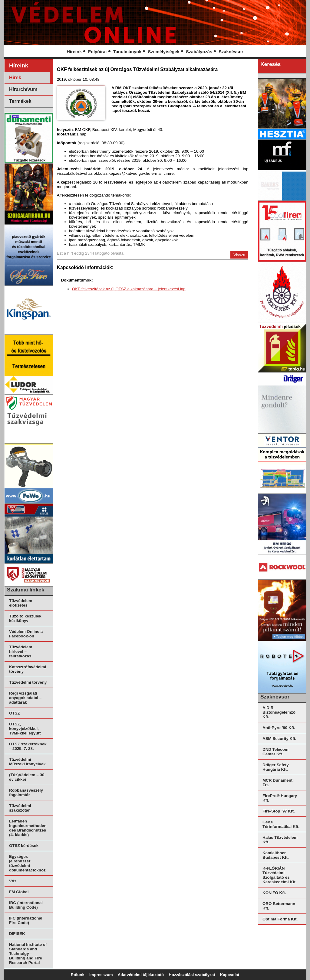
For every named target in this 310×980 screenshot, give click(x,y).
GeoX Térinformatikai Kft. (281, 824)
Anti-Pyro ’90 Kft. (279, 728)
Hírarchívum (23, 89)
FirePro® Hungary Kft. (280, 798)
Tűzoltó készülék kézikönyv (25, 618)
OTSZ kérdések (24, 846)
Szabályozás (199, 52)
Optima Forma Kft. (280, 919)
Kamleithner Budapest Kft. (276, 855)
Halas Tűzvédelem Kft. (280, 840)
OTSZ (15, 713)
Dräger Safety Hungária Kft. (276, 767)
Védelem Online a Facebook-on (26, 634)
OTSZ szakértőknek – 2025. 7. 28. (28, 746)
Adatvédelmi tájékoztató (141, 975)
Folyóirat (97, 52)
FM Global (19, 892)
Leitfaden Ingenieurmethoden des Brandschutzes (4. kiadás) (28, 828)
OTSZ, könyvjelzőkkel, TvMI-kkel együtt (25, 729)
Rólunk (78, 975)
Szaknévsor (231, 52)
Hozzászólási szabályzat (192, 975)
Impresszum (101, 975)
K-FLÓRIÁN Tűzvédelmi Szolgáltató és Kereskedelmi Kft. (280, 875)
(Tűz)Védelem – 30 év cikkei (27, 777)
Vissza (239, 255)
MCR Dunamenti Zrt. (278, 783)
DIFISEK (17, 934)
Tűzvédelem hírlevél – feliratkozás (21, 651)
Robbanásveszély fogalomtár (26, 793)
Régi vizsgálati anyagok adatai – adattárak (25, 698)
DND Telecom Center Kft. (275, 752)
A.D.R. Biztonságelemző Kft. (279, 712)
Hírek (15, 78)
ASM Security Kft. (279, 739)
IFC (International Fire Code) (26, 920)
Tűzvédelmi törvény (28, 682)
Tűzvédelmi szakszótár (20, 808)
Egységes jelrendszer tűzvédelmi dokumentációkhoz (27, 863)
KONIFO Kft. (274, 893)
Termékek (20, 101)
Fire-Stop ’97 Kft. (279, 811)
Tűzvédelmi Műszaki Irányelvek (27, 762)
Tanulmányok (127, 52)
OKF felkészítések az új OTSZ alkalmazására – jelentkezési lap (129, 289)
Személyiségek (164, 52)
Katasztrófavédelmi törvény (28, 669)
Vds (13, 881)
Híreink (74, 52)
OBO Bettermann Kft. (279, 906)
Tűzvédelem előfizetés (21, 603)
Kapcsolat (230, 975)
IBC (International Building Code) (26, 905)
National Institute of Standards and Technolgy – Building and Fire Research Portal (28, 954)
